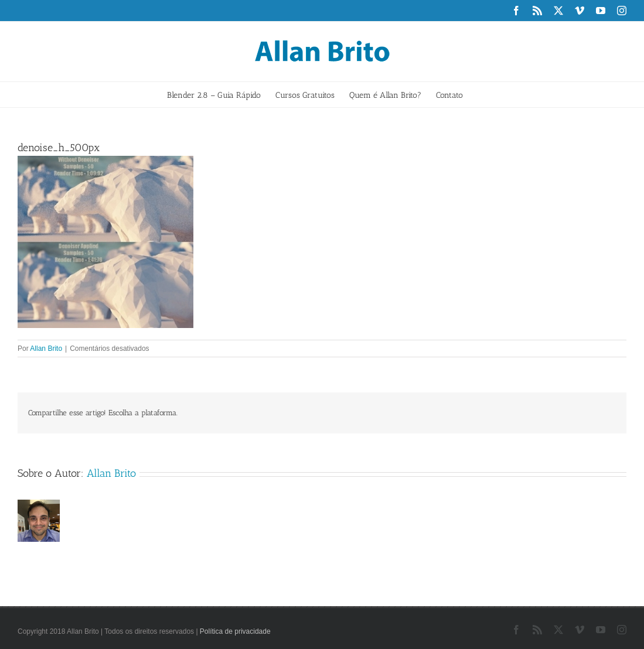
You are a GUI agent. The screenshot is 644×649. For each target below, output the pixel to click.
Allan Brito (46, 349)
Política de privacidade (235, 631)
